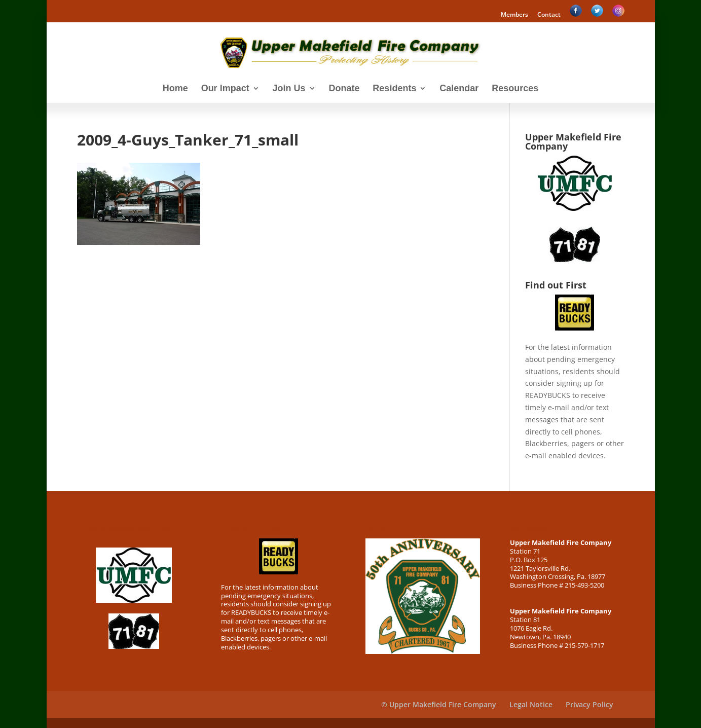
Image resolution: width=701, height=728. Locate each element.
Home (175, 89)
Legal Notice (531, 704)
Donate (344, 89)
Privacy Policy (589, 704)
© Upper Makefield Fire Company (439, 704)
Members (514, 15)
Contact (549, 15)
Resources (515, 89)
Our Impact (225, 89)
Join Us (289, 89)
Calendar (459, 89)
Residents (394, 89)
